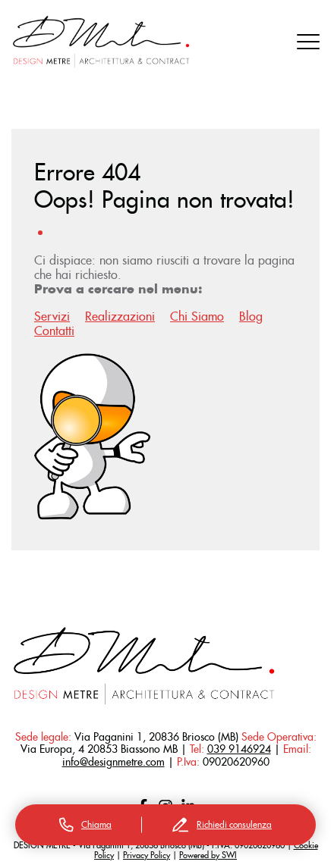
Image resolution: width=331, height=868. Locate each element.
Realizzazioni (120, 316)
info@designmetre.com (113, 762)
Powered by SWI (208, 855)
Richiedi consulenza (222, 825)
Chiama (85, 825)
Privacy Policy (147, 855)
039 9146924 (239, 749)
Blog (251, 316)
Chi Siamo (197, 316)
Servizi (52, 316)
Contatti (54, 331)
